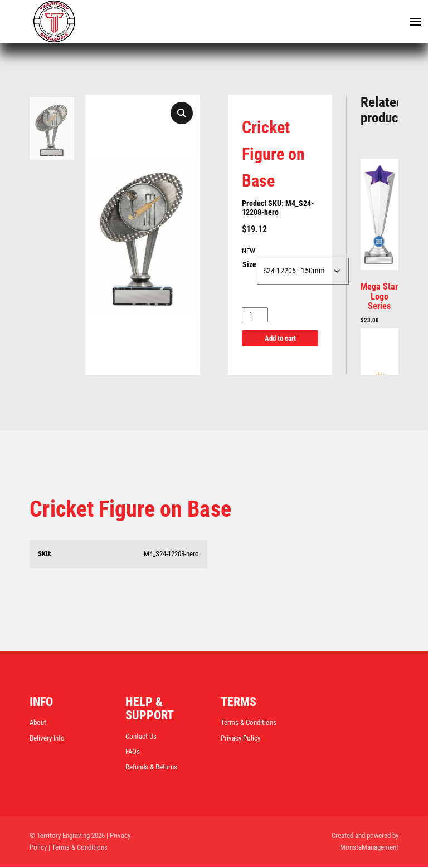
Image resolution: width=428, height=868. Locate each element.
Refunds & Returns (151, 768)
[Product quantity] (255, 315)
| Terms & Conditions (78, 848)
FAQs (133, 752)
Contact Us (141, 737)
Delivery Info (47, 739)
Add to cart (280, 338)
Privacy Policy (240, 739)
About (38, 723)
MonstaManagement (369, 848)
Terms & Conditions (249, 723)
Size (249, 266)
